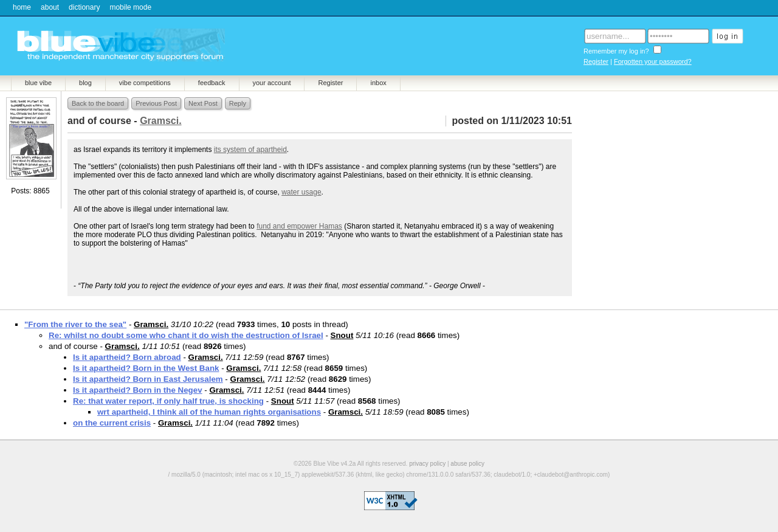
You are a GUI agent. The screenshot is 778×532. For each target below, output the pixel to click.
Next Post (203, 103)
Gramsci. (151, 324)
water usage (301, 192)
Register (596, 61)
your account (272, 83)
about (50, 7)
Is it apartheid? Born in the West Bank (146, 368)
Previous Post (156, 103)
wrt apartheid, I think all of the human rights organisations (209, 412)
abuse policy (467, 464)
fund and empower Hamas (299, 226)
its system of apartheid (250, 150)
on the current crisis (112, 423)
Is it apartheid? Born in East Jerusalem (148, 379)
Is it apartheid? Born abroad (127, 357)
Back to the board (98, 103)
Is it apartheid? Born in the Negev (138, 390)
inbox (378, 83)
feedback (212, 83)
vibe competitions (145, 83)
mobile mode (130, 7)
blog (85, 83)
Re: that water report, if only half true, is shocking (168, 401)
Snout (342, 335)
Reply (238, 103)
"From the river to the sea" (75, 324)
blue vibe (38, 83)
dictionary (84, 7)
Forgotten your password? (653, 61)
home (22, 7)
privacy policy (427, 464)
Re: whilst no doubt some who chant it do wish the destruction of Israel (186, 335)
